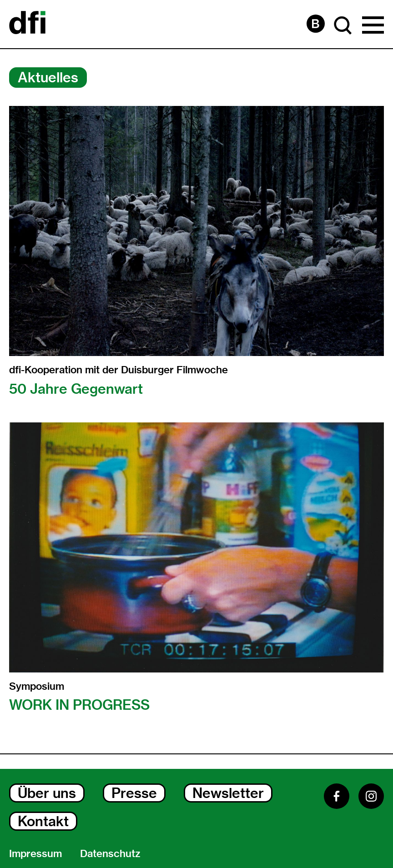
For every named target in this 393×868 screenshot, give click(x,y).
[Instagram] (371, 796)
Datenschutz (110, 853)
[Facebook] (337, 796)
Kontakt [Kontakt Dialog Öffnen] (43, 821)
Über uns (47, 793)
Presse (134, 793)
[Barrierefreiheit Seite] (316, 24)
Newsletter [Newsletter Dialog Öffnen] (228, 793)
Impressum (35, 853)
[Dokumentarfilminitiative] (27, 24)
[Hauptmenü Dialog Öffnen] (373, 25)
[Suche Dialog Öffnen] (343, 25)
